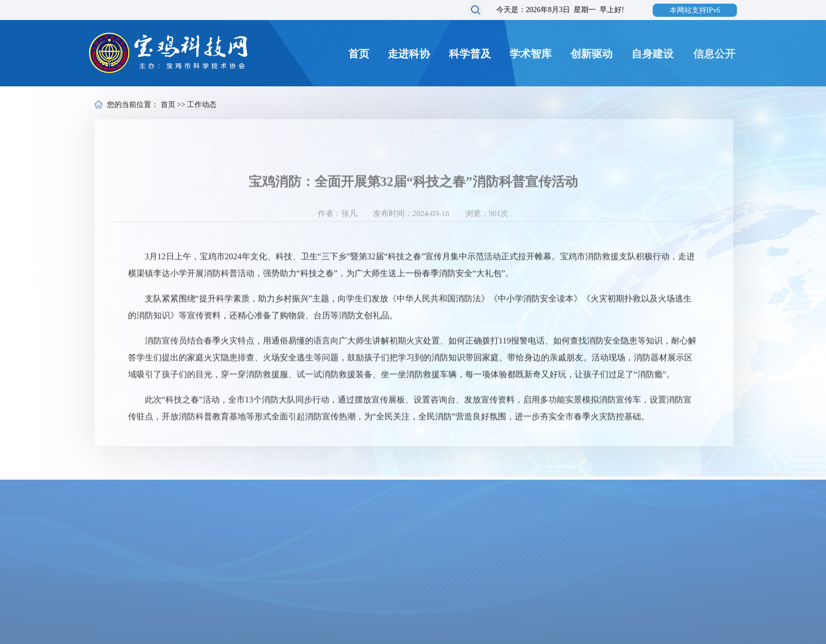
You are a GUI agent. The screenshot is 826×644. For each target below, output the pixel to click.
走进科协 (409, 54)
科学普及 (470, 54)
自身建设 (654, 54)
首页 (359, 54)
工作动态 (202, 106)
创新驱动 (593, 54)
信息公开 (716, 54)
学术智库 (531, 54)
